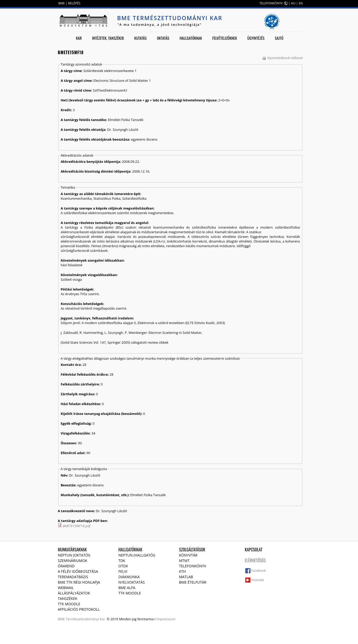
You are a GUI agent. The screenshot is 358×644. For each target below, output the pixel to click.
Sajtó (279, 38)
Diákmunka (129, 577)
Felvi (123, 571)
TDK (122, 561)
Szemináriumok (72, 561)
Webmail (66, 588)
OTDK (123, 566)
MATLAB (186, 577)
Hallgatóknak (191, 38)
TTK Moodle (69, 604)
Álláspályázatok (74, 593)
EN (301, 3)
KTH (182, 571)
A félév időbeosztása (78, 571)
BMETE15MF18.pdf (76, 526)
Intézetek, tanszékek (108, 38)
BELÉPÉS (74, 3)
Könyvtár (188, 555)
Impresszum (166, 619)
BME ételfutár (193, 582)
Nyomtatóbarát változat (282, 58)
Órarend (66, 566)
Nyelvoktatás (132, 582)
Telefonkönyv (193, 566)
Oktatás (163, 38)
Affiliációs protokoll (79, 609)
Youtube (258, 580)
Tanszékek (68, 598)
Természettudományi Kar (86, 619)
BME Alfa (127, 588)
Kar (79, 38)
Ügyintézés (256, 38)
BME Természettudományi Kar (170, 18)
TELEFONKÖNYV (271, 3)
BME (62, 3)
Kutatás (141, 38)
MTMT (184, 561)
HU (293, 3)
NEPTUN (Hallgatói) (137, 555)
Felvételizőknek (225, 38)
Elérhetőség (255, 560)
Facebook (258, 570)
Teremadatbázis (73, 577)
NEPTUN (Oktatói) (74, 555)
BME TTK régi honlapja (79, 582)
